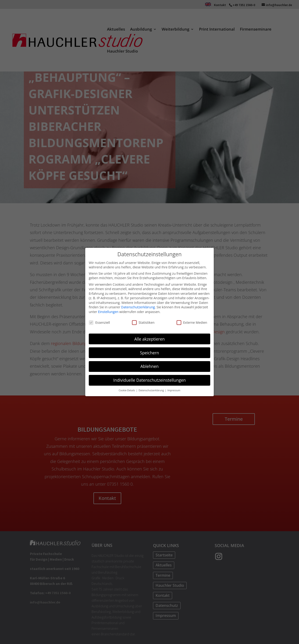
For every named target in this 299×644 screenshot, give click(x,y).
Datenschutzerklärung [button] (151, 390)
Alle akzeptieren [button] (149, 338)
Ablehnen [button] (149, 366)
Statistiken (143, 322)
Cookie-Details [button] (127, 390)
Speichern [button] (149, 352)
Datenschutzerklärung (138, 307)
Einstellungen (108, 311)
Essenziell (99, 322)
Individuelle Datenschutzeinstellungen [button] (149, 380)
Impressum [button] (174, 390)
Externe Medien (192, 322)
